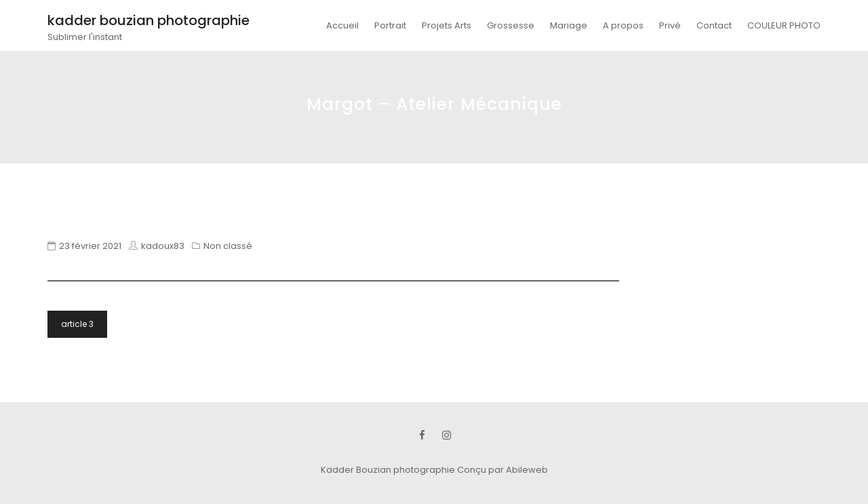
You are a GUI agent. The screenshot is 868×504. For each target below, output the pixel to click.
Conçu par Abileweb (502, 470)
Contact (714, 25)
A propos (623, 25)
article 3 (77, 324)
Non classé (228, 246)
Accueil (342, 25)
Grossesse (511, 25)
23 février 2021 (90, 246)
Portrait (390, 25)
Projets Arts (447, 25)
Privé (670, 25)
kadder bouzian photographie (149, 20)
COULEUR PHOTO (784, 25)
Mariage (569, 25)
